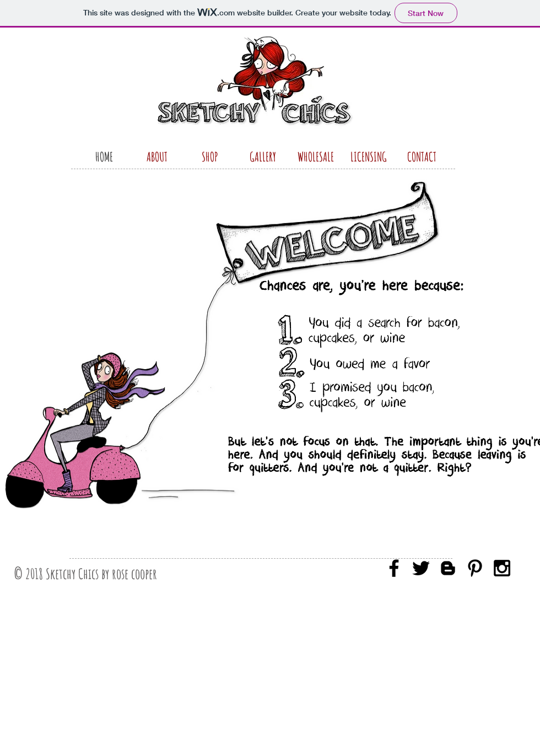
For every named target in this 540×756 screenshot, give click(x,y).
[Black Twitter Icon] (421, 568)
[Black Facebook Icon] (394, 568)
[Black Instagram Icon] (502, 568)
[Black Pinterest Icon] (475, 568)
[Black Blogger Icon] (448, 568)
